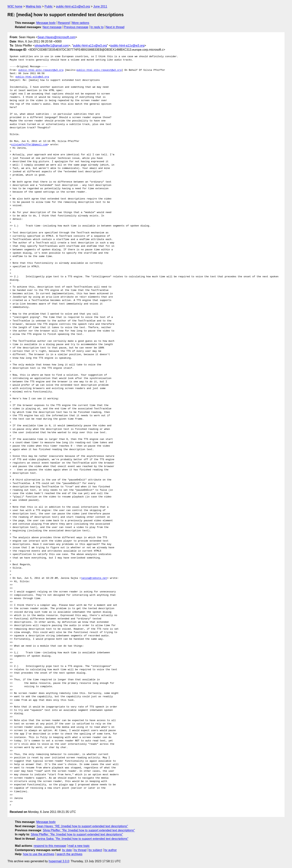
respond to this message (50, 846)
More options (81, 23)
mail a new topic (79, 846)
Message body (46, 23)
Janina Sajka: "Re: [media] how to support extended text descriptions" (82, 839)
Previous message (76, 27)
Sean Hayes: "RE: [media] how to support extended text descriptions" (82, 826)
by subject (95, 850)
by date (67, 850)
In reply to (97, 27)
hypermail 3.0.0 (59, 861)
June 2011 (100, 6)
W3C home (15, 6)
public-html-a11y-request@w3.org (41, 70)
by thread (80, 850)
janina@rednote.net (94, 578)
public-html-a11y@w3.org (73, 6)
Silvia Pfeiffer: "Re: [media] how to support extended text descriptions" (89, 830)
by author (111, 850)
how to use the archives (39, 854)
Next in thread (115, 27)
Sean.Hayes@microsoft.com (57, 37)
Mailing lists (33, 6)
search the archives (70, 854)
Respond (64, 23)
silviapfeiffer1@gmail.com (52, 46)
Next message (52, 27)
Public (49, 6)
